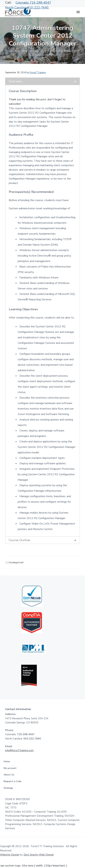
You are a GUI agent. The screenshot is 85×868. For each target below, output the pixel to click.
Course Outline (19, 540)
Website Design (10, 855)
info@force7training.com (19, 750)
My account (11, 768)
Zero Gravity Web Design (39, 855)
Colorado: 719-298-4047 (33, 3)
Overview (15, 81)
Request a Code (13, 781)
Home (8, 761)
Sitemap (9, 788)
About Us (10, 775)
